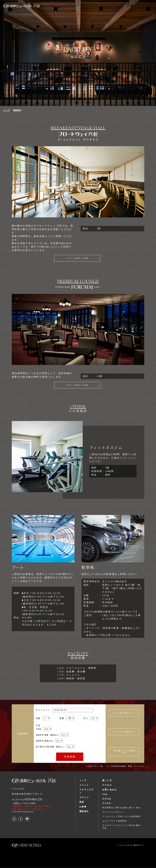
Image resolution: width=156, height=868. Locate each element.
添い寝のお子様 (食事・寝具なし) (55, 747)
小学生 (44, 729)
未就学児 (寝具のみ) (49, 741)
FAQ (105, 795)
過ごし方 (107, 781)
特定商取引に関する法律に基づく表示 (121, 808)
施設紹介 (84, 812)
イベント (84, 785)
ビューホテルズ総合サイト (132, 845)
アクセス (107, 785)
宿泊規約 (107, 803)
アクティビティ (87, 791)
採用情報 (107, 799)
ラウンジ (84, 798)
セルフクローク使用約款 (115, 821)
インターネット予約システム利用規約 (121, 817)
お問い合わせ (109, 790)
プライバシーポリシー (113, 812)
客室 (82, 802)
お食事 (83, 807)
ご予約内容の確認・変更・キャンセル (127, 767)
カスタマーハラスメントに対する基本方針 (121, 827)
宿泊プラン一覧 (96, 767)
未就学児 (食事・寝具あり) (52, 735)
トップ (83, 781)
